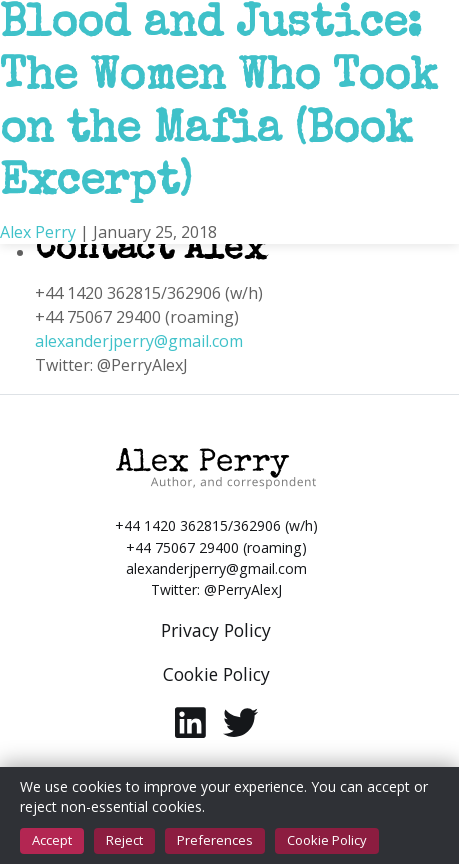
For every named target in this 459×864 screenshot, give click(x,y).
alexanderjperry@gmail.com (139, 341)
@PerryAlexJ (243, 589)
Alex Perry (38, 232)
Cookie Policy (327, 840)
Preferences (215, 840)
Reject (124, 840)
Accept (52, 840)
